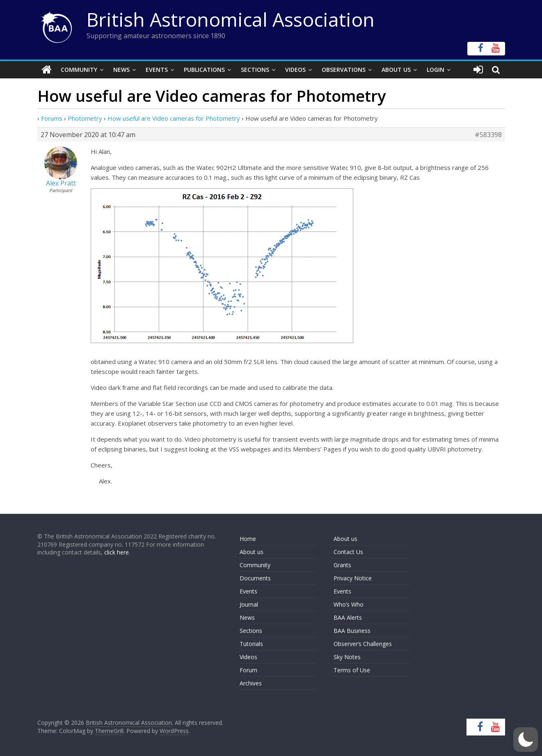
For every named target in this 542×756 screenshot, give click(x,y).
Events (157, 70)
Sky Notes (347, 657)
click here (117, 552)
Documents (255, 578)
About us (252, 552)
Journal (249, 604)
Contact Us (348, 552)
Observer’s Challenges (363, 644)
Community (79, 70)
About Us (396, 70)
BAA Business (352, 631)
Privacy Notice (353, 578)
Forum (248, 670)
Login (436, 70)
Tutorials (251, 644)
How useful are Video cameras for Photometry (174, 118)
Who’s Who (349, 604)
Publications (204, 70)
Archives (251, 683)
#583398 (488, 135)
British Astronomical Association (231, 19)
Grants (342, 565)
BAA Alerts (348, 617)
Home (248, 539)
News (121, 70)
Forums (52, 118)
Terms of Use (352, 670)
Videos (295, 70)
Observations (344, 70)
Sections (255, 70)
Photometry (85, 118)
